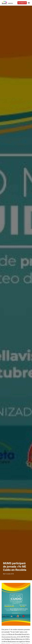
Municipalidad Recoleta (9, 637)
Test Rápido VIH (22, 3)
